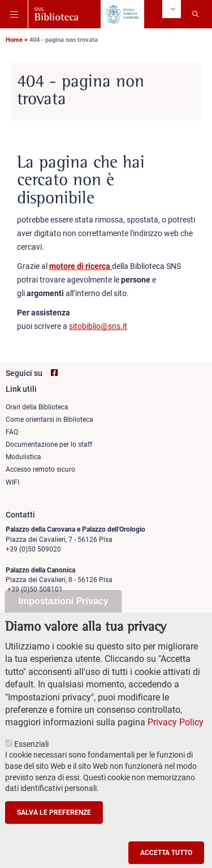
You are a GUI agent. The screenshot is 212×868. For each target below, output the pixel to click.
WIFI (12, 482)
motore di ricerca (81, 266)
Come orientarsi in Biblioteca (49, 420)
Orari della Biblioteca (37, 407)
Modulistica (23, 457)
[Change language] (172, 9)
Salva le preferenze (54, 832)
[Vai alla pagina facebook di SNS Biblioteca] (54, 373)
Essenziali (31, 763)
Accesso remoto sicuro (40, 469)
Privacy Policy (176, 742)
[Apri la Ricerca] (195, 14)
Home (14, 40)
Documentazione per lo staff (49, 444)
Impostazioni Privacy (63, 621)
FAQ (12, 432)
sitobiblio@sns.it (98, 326)
